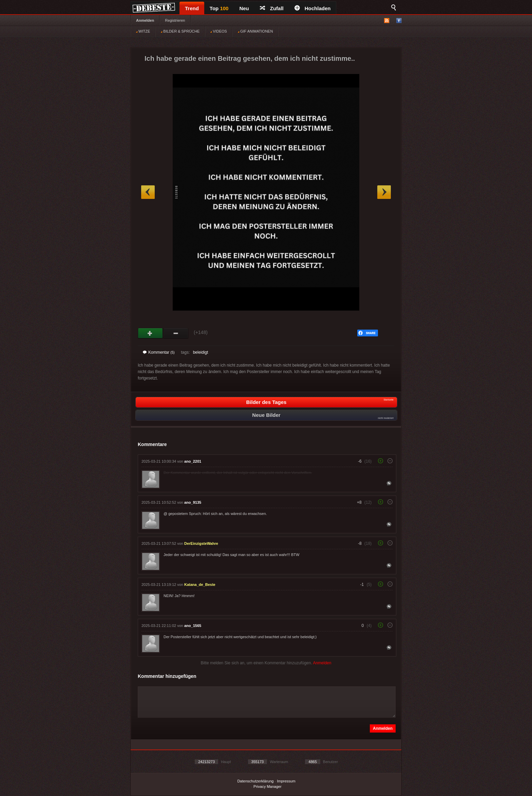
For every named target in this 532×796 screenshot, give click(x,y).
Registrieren (175, 20)
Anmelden (145, 20)
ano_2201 (193, 461)
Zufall (272, 8)
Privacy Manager (268, 786)
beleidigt (201, 352)
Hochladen (313, 8)
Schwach (176, 333)
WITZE (143, 31)
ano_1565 (193, 626)
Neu (244, 8)
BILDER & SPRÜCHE (180, 31)
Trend (192, 8)
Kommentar (159, 352)
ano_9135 (193, 502)
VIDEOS (219, 31)
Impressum (286, 781)
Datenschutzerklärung (255, 781)
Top (219, 8)
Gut (150, 333)
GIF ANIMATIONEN (255, 31)
